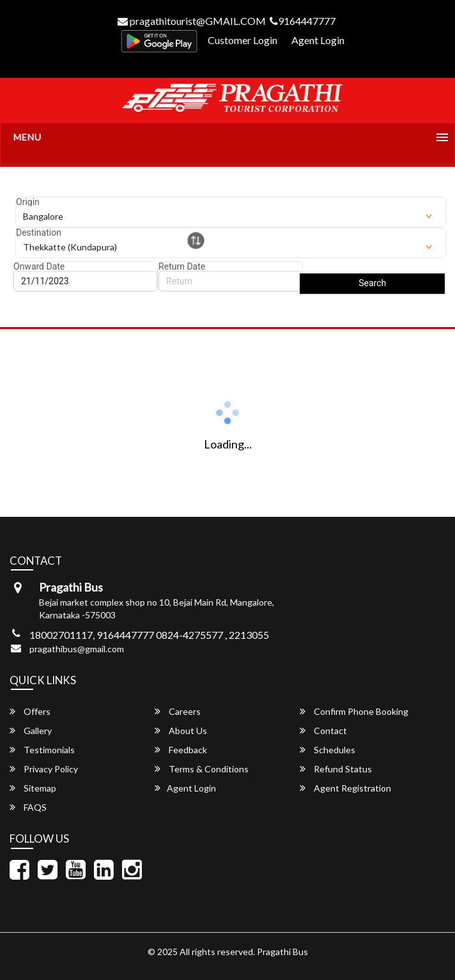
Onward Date (39, 266)
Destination (39, 233)
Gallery (31, 731)
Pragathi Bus (282, 952)
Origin (28, 202)
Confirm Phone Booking (354, 711)
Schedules (328, 750)
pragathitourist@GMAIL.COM (192, 21)
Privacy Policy (44, 769)
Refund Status (336, 769)
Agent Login (318, 40)
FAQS (28, 807)
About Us (181, 731)
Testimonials (42, 750)
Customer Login (243, 40)
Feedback (181, 750)
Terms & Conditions (202, 769)
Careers (178, 711)
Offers (30, 711)
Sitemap (33, 788)
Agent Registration (345, 788)
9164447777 (303, 21)
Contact (323, 731)
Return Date (182, 266)
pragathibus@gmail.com (77, 649)
